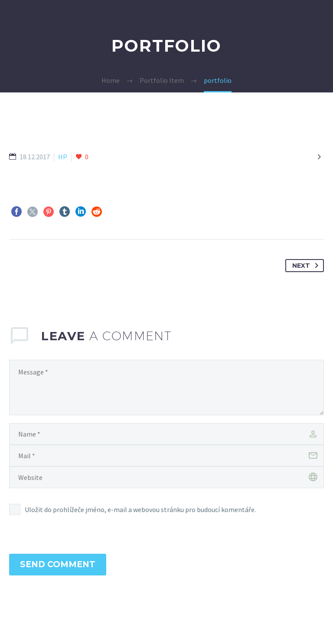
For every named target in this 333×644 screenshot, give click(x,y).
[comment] (166, 388)
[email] (166, 456)
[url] (166, 477)
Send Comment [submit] (58, 564)
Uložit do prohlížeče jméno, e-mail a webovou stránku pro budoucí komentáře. (140, 509)
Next (307, 266)
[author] (166, 434)
